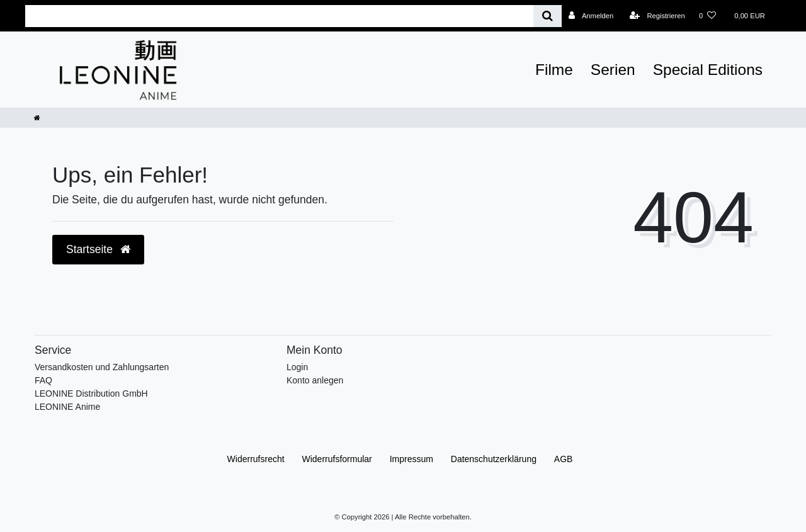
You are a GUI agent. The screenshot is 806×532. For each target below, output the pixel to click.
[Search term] (279, 16)
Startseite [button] (98, 249)
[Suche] (548, 16)
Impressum (412, 459)
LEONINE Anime (67, 407)
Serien (613, 70)
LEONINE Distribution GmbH (91, 393)
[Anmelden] (591, 16)
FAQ (43, 380)
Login (297, 367)
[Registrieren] (657, 16)
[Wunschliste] (707, 16)
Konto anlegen (315, 380)
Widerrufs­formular (337, 459)
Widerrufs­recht (256, 459)
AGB (564, 459)
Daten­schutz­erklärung (494, 459)
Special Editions (708, 70)
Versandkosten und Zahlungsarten (102, 367)
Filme (554, 70)
